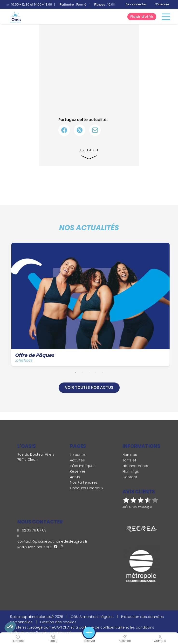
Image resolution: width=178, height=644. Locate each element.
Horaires (130, 455)
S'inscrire (162, 4)
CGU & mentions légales (92, 617)
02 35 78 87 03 (32, 530)
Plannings (131, 471)
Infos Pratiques (83, 466)
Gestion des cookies (58, 622)
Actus (75, 477)
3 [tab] (89, 372)
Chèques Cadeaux (87, 488)
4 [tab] (96, 372)
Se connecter (136, 4)
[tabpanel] (91, 305)
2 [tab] (82, 372)
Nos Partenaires (84, 482)
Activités (77, 460)
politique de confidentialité (102, 627)
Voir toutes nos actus (89, 387)
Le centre (78, 455)
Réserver (78, 471)
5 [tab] (103, 372)
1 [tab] (75, 372)
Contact (130, 477)
